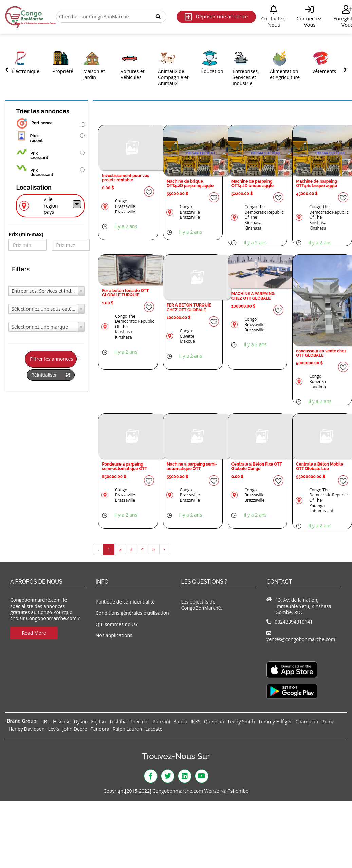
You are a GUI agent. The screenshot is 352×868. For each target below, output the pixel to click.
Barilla (180, 721)
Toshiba (118, 721)
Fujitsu (98, 721)
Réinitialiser (51, 375)
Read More (34, 633)
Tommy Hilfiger (275, 721)
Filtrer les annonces (53, 359)
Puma (328, 721)
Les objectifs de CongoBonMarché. (202, 605)
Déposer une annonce (216, 17)
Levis (54, 729)
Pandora (100, 729)
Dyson (81, 721)
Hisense (62, 721)
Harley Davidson (27, 729)
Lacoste (154, 729)
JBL (46, 721)
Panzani (161, 721)
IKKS (196, 721)
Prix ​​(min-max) (26, 234)
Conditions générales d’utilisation (132, 613)
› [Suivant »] (164, 549)
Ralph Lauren (127, 729)
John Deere (75, 729)
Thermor (140, 721)
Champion (307, 721)
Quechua (214, 721)
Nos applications (114, 635)
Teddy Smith (241, 721)
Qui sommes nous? (117, 624)
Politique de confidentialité (125, 602)
